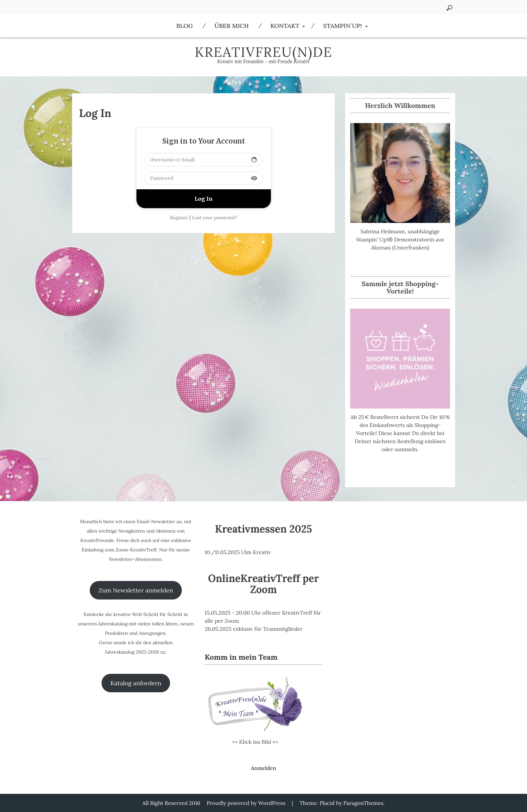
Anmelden (263, 768)
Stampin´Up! (343, 26)
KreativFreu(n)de (263, 52)
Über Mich (232, 26)
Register (179, 218)
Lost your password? (214, 218)
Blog (184, 26)
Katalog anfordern (136, 683)
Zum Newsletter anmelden (136, 590)
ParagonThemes (363, 803)
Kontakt (285, 26)
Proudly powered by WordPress (246, 803)
